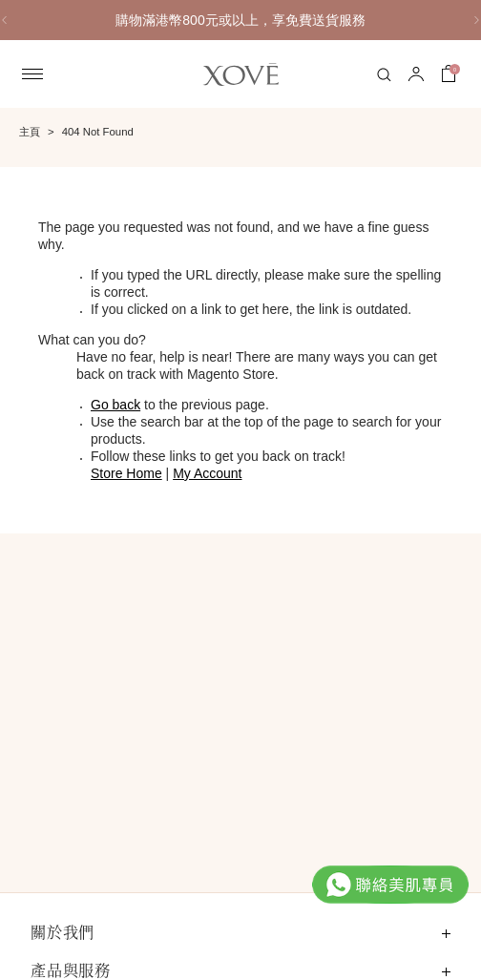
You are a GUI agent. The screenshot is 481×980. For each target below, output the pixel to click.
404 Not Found (98, 132)
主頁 (30, 132)
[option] (240, 20)
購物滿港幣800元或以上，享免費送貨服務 (240, 20)
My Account (207, 473)
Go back (115, 405)
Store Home (126, 473)
